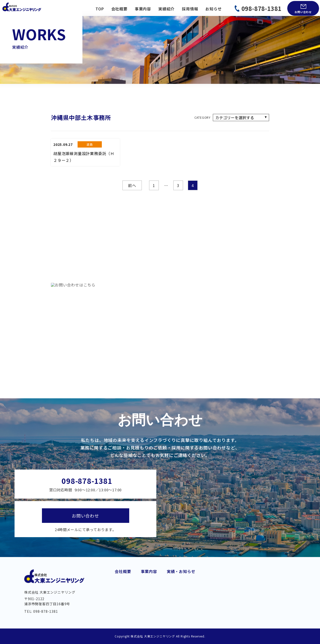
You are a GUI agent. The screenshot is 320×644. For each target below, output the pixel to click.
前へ (132, 185)
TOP (100, 9)
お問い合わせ (303, 12)
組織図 (121, 598)
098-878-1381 (262, 8)
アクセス (123, 606)
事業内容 (143, 9)
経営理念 (123, 590)
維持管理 (149, 604)
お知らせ (213, 9)
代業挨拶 (123, 574)
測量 (186, 589)
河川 (145, 611)
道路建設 (149, 574)
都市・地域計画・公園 (202, 581)
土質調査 (190, 596)
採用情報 (190, 9)
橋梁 (145, 596)
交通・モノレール (157, 581)
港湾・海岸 (192, 574)
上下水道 (149, 589)
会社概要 (119, 9)
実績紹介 (166, 9)
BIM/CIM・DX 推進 (199, 604)
